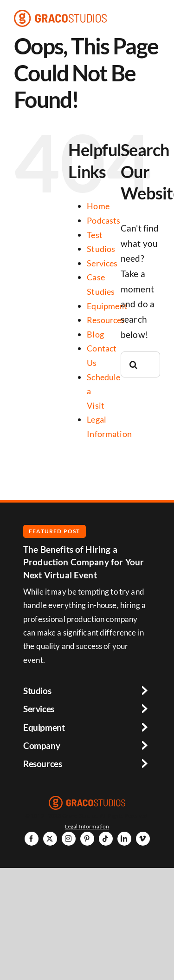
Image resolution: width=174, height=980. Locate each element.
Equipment (107, 306)
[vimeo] (143, 839)
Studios (101, 249)
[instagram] (69, 839)
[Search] (134, 364)
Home (98, 206)
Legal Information (87, 826)
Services (102, 263)
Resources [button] (43, 764)
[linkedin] (124, 839)
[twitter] (50, 839)
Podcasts (103, 220)
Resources (106, 320)
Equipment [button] (44, 727)
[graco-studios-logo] (60, 14)
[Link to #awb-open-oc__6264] (157, 18)
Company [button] (42, 745)
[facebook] (32, 839)
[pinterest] (87, 839)
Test (95, 235)
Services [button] (39, 709)
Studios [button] (37, 691)
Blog (95, 334)
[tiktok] (106, 839)
